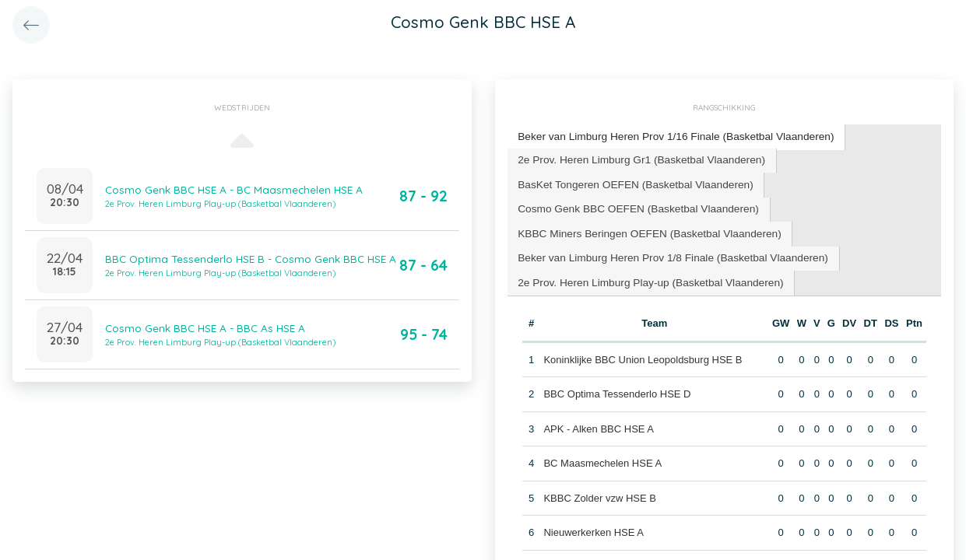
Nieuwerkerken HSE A (594, 523)
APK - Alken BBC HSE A (599, 420)
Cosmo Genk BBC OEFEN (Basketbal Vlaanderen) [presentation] (632, 204)
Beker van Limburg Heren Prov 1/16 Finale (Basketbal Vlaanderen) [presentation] (668, 136)
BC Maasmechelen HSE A (602, 454)
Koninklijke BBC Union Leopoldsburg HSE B (643, 350)
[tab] (668, 136)
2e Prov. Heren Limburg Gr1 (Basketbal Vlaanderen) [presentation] (635, 157)
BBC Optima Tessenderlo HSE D (617, 385)
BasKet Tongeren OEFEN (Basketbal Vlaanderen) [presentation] (629, 181)
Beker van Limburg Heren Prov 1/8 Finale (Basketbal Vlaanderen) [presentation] (665, 251)
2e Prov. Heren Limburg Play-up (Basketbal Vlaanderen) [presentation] (644, 274)
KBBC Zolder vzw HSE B (600, 489)
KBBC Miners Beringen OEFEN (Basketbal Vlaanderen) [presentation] (643, 227)
